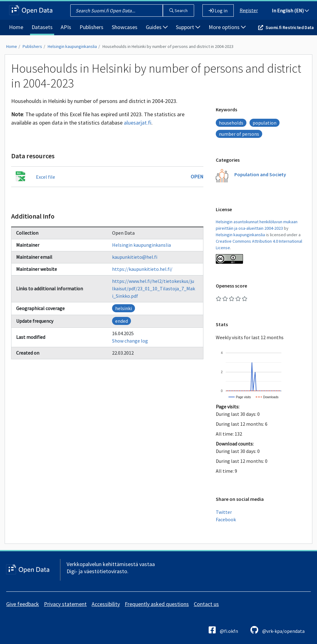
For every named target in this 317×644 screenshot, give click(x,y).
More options (227, 27)
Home (16, 27)
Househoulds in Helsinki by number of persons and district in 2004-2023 (168, 46)
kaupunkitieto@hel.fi (135, 257)
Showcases (125, 27)
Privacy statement (65, 604)
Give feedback (23, 604)
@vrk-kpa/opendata (278, 630)
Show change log (130, 341)
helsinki (124, 308)
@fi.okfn (223, 630)
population (265, 123)
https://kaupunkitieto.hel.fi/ (142, 269)
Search (178, 11)
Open (197, 177)
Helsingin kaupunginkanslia (72, 46)
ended (122, 321)
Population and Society (260, 174)
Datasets (42, 27)
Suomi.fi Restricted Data (290, 28)
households (231, 123)
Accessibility (106, 604)
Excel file (46, 177)
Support (188, 27)
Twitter (224, 512)
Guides (157, 27)
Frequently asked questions (157, 604)
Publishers (91, 27)
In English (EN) (290, 11)
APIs (66, 27)
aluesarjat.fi (138, 123)
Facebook (226, 519)
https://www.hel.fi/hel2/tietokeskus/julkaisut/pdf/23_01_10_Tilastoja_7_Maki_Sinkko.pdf (154, 288)
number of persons (239, 134)
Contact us (206, 604)
